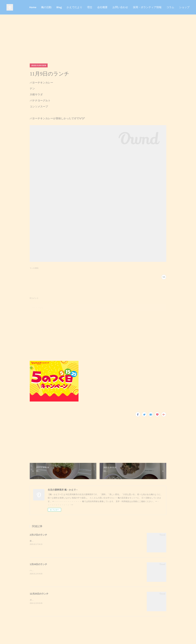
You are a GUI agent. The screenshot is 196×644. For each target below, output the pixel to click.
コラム (170, 7)
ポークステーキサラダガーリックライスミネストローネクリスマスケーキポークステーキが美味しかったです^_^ (79, 600)
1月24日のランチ (38, 564)
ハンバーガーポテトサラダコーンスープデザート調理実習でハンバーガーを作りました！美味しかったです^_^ (78, 570)
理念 (90, 7)
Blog (59, 7)
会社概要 (102, 7)
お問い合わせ (120, 7)
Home (33, 7)
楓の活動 (46, 7)
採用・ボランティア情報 (147, 7)
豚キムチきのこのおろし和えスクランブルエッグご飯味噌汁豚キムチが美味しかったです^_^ (70, 541)
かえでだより (74, 7)
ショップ (184, 7)
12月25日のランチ (39, 594)
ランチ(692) (34, 268)
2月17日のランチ (38, 535)
